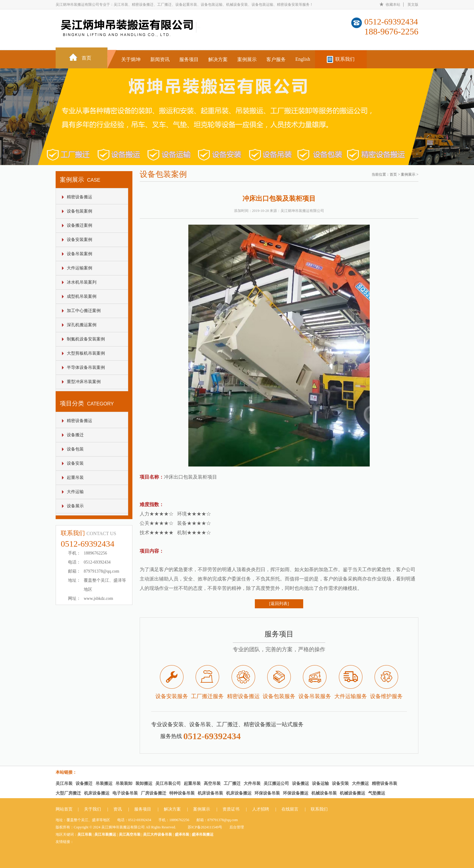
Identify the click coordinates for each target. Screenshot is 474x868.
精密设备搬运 (80, 197)
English (303, 59)
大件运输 (75, 492)
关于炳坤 (131, 59)
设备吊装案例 (80, 254)
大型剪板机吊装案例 (86, 353)
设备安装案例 (80, 240)
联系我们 (345, 59)
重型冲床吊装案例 (84, 382)
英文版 (413, 5)
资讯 (118, 809)
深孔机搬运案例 (82, 325)
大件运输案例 (80, 268)
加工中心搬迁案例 (84, 311)
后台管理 (237, 827)
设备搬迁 (75, 435)
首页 (86, 58)
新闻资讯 (160, 59)
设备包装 (75, 449)
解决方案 (218, 59)
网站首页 (64, 809)
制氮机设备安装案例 (86, 339)
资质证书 (231, 809)
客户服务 (276, 59)
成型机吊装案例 (82, 296)
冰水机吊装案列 (82, 282)
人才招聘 (261, 809)
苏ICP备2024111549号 (205, 827)
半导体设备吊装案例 (86, 367)
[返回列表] (279, 604)
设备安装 (75, 463)
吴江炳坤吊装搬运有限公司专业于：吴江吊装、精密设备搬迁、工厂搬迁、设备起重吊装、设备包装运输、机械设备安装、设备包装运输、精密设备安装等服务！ (184, 5)
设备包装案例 (80, 211)
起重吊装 (75, 478)
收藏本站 (393, 5)
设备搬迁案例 (80, 225)
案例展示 (247, 59)
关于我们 (93, 809)
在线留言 (290, 809)
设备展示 (75, 506)
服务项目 (189, 59)
